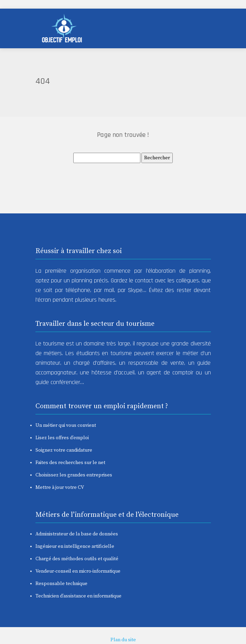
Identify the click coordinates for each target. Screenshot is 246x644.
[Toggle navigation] (196, 28)
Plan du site (123, 640)
